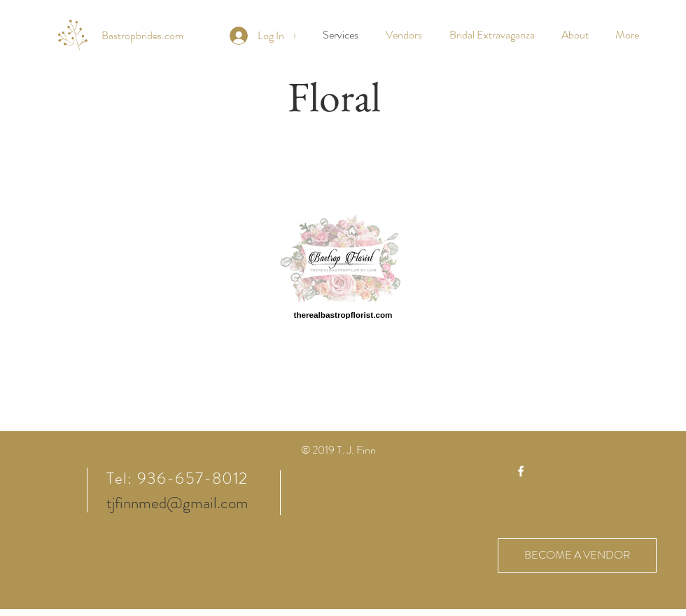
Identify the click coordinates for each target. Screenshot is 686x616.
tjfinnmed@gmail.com (177, 503)
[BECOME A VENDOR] (577, 555)
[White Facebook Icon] (521, 471)
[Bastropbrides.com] (142, 36)
